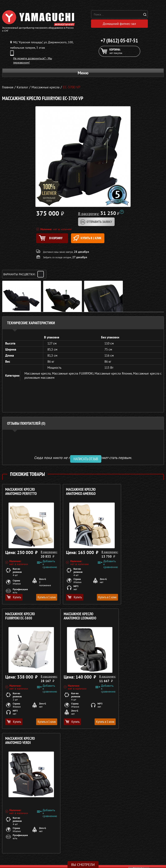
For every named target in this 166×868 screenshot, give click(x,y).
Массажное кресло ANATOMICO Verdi (75, 618)
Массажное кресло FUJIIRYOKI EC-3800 (130, 494)
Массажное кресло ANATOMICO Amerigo (75, 494)
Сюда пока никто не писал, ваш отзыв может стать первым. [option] (83, 459)
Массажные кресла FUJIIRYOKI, (73, 376)
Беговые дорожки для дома (20, 860)
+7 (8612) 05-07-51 (119, 42)
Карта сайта (93, 855)
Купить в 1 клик (96, 239)
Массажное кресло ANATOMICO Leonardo (22, 618)
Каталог (90, 835)
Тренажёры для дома (16, 855)
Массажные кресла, (38, 376)
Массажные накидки (15, 840)
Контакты (91, 850)
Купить (14, 599)
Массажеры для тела (15, 845)
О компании (93, 830)
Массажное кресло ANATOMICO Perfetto (21, 494)
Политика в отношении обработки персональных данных (41, 816)
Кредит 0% (92, 845)
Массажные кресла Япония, (114, 376)
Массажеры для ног (15, 850)
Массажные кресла (14, 830)
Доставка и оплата (97, 840)
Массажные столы (14, 835)
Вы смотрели (83, 865)
